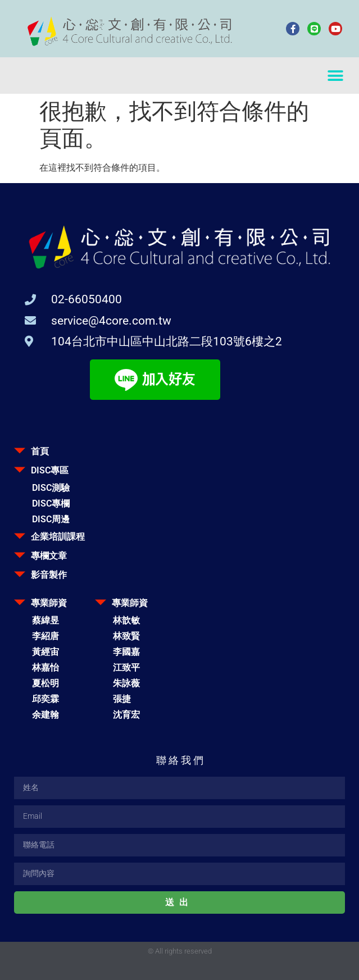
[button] (335, 76)
